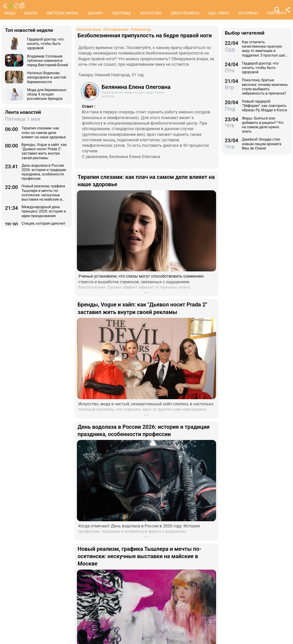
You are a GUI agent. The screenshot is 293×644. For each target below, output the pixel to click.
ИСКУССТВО (151, 13)
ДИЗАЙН (95, 13)
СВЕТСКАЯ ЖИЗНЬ (62, 13)
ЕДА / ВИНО (219, 13)
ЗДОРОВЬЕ (122, 13)
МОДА (10, 13)
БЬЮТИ (31, 13)
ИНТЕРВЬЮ (248, 13)
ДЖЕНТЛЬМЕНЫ (185, 13)
